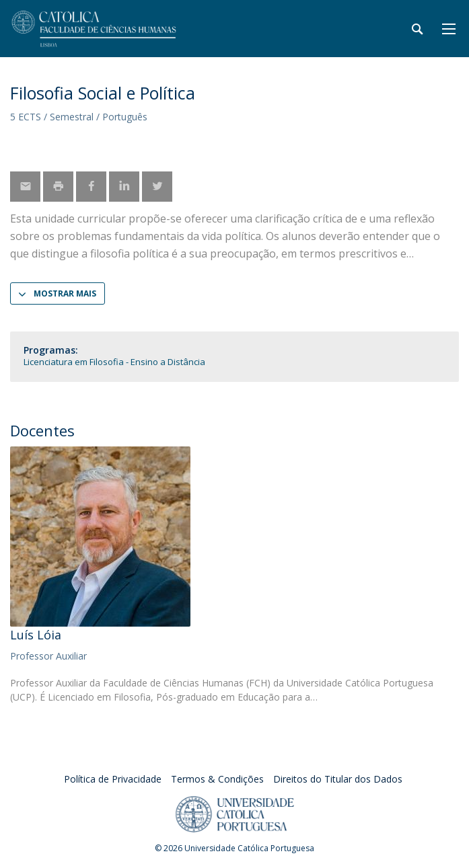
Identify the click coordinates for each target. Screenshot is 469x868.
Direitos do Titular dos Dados (338, 779)
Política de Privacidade (113, 779)
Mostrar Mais (65, 293)
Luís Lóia (36, 635)
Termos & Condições (217, 779)
